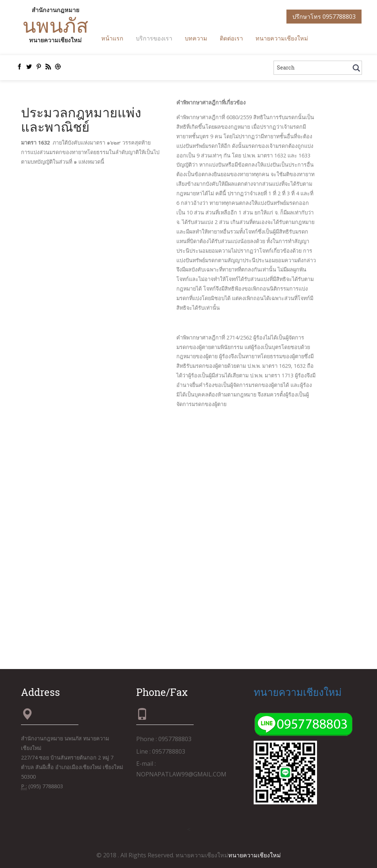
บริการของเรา (154, 38)
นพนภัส (55, 25)
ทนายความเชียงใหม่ (282, 38)
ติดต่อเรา (231, 38)
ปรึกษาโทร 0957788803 (324, 17)
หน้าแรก (112, 38)
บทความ (196, 38)
